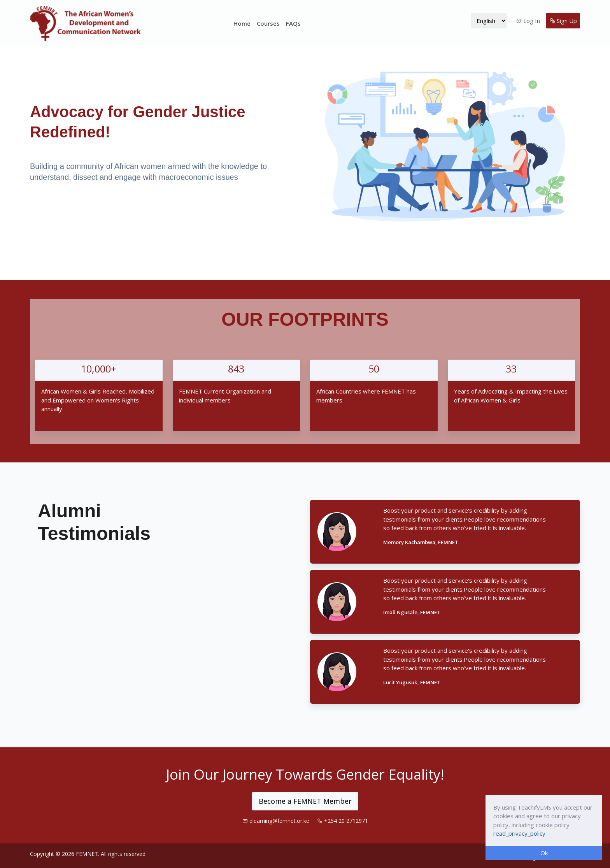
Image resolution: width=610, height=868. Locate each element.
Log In (528, 21)
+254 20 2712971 (343, 821)
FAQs (293, 23)
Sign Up (563, 21)
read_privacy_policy (519, 833)
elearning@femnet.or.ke (277, 821)
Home (242, 23)
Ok (544, 853)
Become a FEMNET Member (305, 801)
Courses (268, 23)
